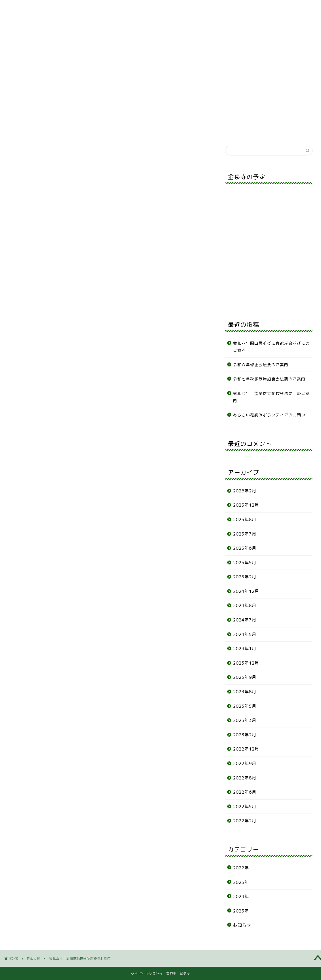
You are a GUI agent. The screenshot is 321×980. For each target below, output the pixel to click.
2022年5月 (245, 807)
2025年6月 (245, 548)
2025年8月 (245, 519)
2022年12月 (246, 749)
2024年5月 (245, 634)
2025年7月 (245, 534)
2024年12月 (246, 591)
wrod (171, 398)
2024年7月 (245, 620)
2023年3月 (245, 720)
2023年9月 (245, 677)
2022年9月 (245, 763)
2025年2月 (245, 577)
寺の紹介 (57, 54)
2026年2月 (245, 491)
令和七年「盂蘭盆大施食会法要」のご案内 (271, 397)
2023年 (241, 882)
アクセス (264, 54)
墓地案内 (92, 54)
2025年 (241, 911)
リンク (298, 54)
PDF (39, 408)
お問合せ (229, 54)
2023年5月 (245, 706)
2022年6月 (245, 792)
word (48, 417)
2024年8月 (245, 605)
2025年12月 (246, 505)
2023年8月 (245, 692)
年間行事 (160, 54)
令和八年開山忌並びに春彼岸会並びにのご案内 (271, 347)
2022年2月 (245, 821)
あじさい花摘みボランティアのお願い (269, 415)
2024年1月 (245, 649)
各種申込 (195, 54)
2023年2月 (245, 735)
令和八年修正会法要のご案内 (261, 365)
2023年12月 (246, 663)
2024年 (241, 896)
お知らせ (23, 54)
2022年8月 (245, 778)
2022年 (241, 868)
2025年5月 (245, 563)
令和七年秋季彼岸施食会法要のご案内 (271, 379)
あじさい (126, 54)
